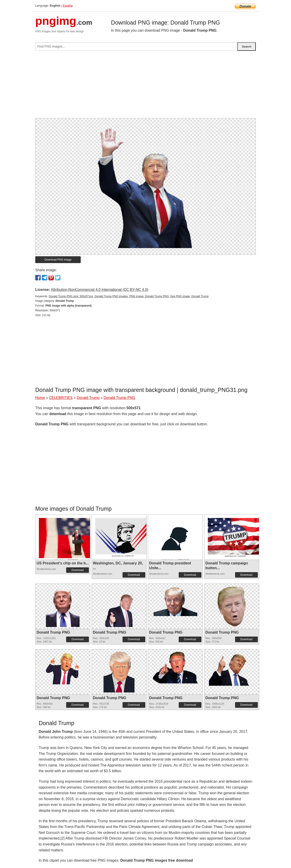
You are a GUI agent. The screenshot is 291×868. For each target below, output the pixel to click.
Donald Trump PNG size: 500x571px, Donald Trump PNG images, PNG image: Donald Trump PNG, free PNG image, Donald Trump (129, 296)
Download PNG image (58, 260)
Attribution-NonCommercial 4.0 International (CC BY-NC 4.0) (99, 290)
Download (77, 570)
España (68, 6)
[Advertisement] (145, 86)
